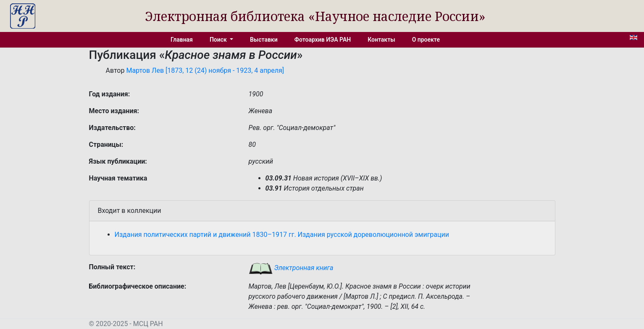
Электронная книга (291, 268)
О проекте (426, 40)
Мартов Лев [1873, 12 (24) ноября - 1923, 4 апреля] (205, 70)
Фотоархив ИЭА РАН (323, 40)
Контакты (381, 40)
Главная (182, 40)
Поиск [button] (219, 40)
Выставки (264, 40)
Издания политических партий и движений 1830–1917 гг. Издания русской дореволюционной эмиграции (282, 235)
